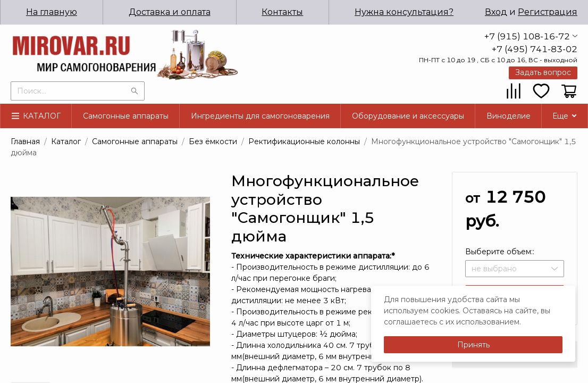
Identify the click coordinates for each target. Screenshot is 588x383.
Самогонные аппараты (126, 116)
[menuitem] (163, 12)
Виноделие (509, 116)
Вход (496, 12)
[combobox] (78, 90)
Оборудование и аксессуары (408, 116)
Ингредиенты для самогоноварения (260, 116)
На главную (42, 12)
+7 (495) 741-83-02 (535, 49)
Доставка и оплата (163, 12)
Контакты (279, 12)
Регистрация (548, 12)
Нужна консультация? (403, 12)
